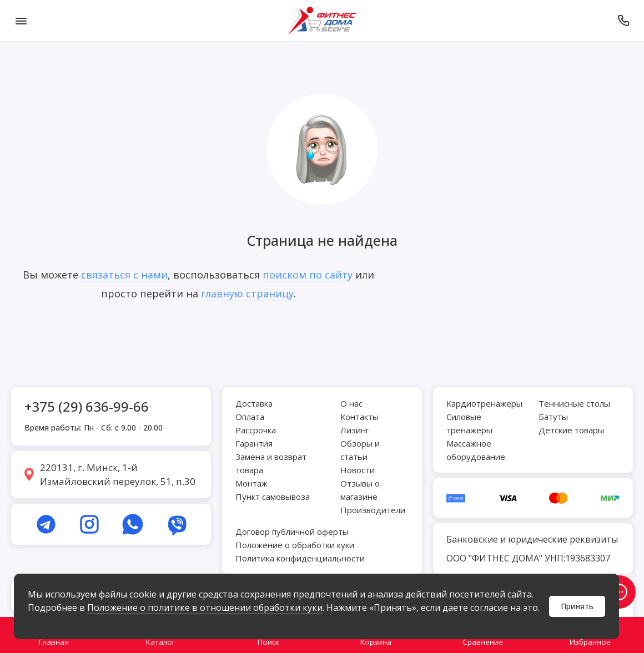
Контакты (359, 417)
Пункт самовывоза (273, 497)
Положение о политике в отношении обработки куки (205, 608)
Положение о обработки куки (295, 545)
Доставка (254, 403)
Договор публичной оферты (292, 531)
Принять (577, 606)
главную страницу (247, 293)
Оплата (250, 417)
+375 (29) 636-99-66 (87, 406)
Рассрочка (256, 430)
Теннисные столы (574, 403)
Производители (373, 510)
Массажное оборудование (476, 450)
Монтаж (251, 483)
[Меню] (21, 21)
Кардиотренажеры (484, 403)
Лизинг (355, 430)
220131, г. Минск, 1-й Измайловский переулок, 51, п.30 (118, 475)
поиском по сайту (308, 275)
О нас (351, 403)
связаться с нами (124, 275)
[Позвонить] (623, 21)
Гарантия (254, 443)
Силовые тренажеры (469, 423)
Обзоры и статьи (360, 450)
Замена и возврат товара (271, 463)
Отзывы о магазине (360, 490)
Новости (358, 470)
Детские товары (571, 430)
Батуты (553, 417)
